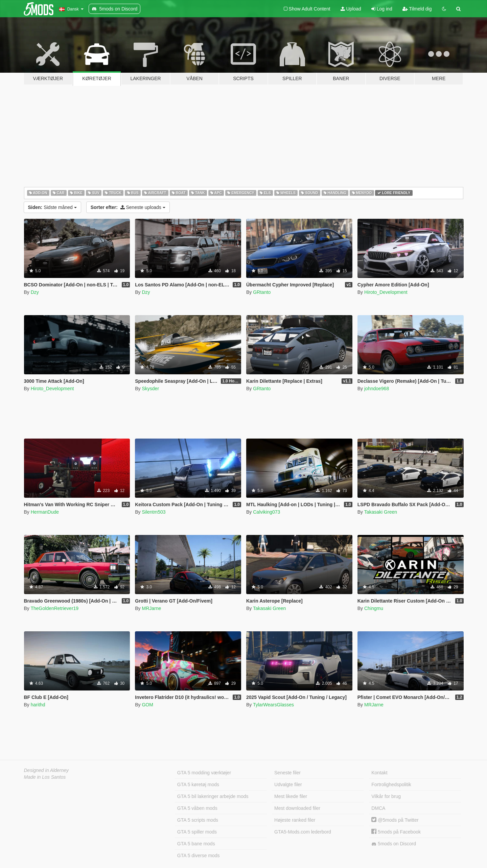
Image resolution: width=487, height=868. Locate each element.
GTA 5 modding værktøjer (204, 773)
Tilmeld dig (417, 9)
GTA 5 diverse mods (199, 855)
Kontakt (379, 773)
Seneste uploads (128, 207)
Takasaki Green (381, 512)
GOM (147, 705)
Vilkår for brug (386, 796)
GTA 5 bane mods (196, 844)
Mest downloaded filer (297, 808)
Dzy (35, 292)
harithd (38, 705)
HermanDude (45, 512)
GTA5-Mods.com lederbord (303, 832)
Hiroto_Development (386, 292)
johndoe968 (377, 389)
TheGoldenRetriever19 (54, 608)
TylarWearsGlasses (273, 705)
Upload (351, 9)
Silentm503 (154, 512)
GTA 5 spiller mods (197, 832)
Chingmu (374, 608)
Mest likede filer (291, 796)
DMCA (378, 808)
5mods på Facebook (396, 832)
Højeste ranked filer (295, 820)
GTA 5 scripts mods (198, 820)
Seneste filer (287, 773)
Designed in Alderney (47, 770)
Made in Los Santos (45, 777)
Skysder (150, 389)
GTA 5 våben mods (197, 808)
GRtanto (262, 292)
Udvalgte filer (288, 784)
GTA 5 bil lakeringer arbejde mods (213, 796)
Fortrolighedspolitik (391, 784)
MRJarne (151, 608)
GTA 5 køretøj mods (198, 784)
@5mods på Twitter (395, 820)
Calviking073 (266, 512)
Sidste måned (52, 207)
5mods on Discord (394, 844)
